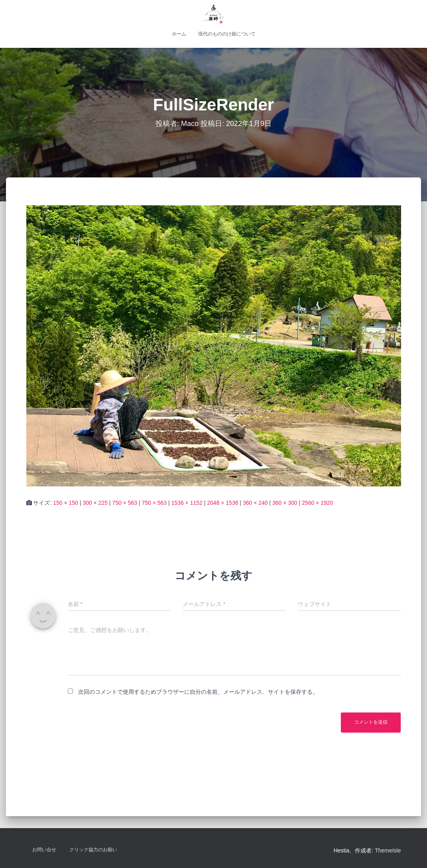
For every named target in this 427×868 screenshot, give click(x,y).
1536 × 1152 (187, 503)
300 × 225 (95, 503)
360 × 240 (255, 503)
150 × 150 (66, 503)
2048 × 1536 (222, 503)
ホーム (179, 34)
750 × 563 (125, 503)
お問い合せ (44, 850)
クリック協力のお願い (93, 850)
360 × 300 (285, 503)
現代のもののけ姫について (227, 34)
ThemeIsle (388, 850)
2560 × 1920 (317, 503)
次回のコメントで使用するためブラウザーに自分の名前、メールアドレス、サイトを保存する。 (198, 692)
